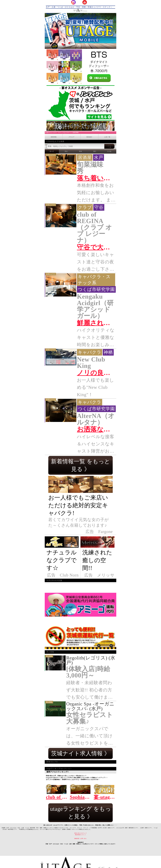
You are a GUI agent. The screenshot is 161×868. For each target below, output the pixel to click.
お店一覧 (107, 137)
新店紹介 (89, 137)
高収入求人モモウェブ (80, 833)
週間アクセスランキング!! (80, 772)
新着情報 (54, 137)
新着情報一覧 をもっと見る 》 (80, 465)
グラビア (72, 137)
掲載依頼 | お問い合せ (80, 839)
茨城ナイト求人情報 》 (81, 753)
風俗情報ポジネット (81, 835)
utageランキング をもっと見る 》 (80, 813)
